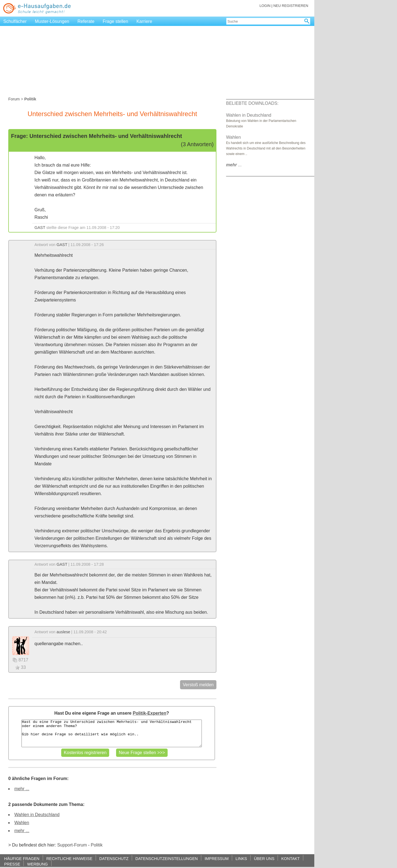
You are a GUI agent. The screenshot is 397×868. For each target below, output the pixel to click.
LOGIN (265, 6)
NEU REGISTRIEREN (291, 6)
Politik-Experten (149, 713)
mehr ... (22, 789)
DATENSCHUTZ (114, 858)
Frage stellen (115, 21)
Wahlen (22, 823)
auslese (63, 632)
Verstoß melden (198, 685)
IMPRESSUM (217, 858)
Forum (14, 99)
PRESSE (12, 864)
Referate (86, 21)
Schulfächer (15, 21)
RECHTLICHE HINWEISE (69, 858)
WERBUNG (37, 864)
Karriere (144, 21)
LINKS (241, 858)
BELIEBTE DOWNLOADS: (252, 103)
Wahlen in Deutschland (37, 815)
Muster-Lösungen (52, 21)
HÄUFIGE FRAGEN (22, 858)
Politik (97, 845)
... (234, 165)
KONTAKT (290, 858)
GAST (40, 228)
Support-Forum (72, 845)
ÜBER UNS (264, 858)
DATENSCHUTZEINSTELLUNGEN (167, 858)
